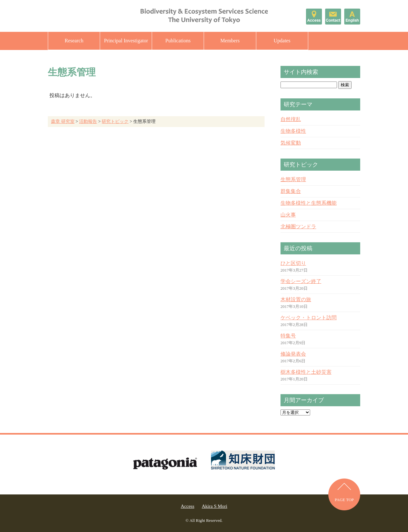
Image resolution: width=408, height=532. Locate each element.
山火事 (288, 215)
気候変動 (291, 143)
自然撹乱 (291, 119)
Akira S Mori (215, 506)
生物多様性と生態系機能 (309, 203)
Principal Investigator (126, 41)
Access (187, 506)
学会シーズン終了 (301, 281)
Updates (282, 41)
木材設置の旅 (296, 299)
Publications (178, 41)
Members (230, 41)
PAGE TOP (344, 500)
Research (74, 41)
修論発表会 (293, 354)
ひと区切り (293, 263)
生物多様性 (293, 131)
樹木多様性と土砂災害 (306, 372)
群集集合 (291, 191)
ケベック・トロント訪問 (309, 318)
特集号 (288, 336)
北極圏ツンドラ (298, 227)
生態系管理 (293, 179)
